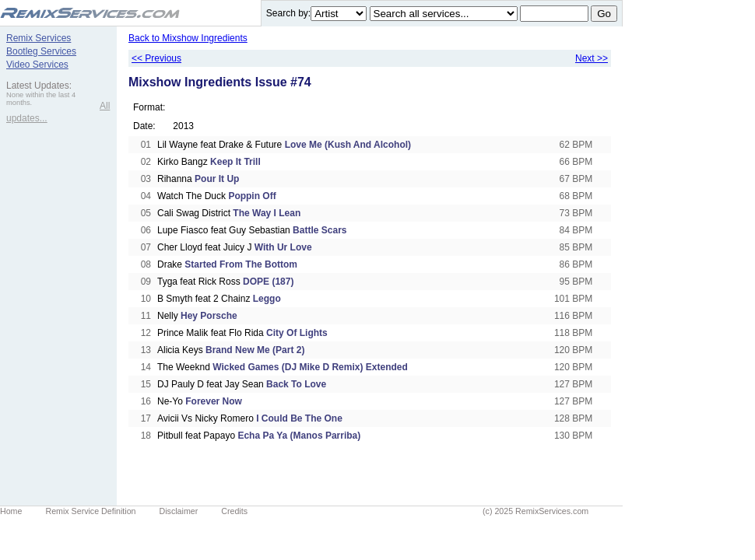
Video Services (37, 65)
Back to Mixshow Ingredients (188, 38)
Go (604, 14)
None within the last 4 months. (41, 99)
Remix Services (39, 38)
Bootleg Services (41, 51)
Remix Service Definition (90, 511)
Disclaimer (179, 511)
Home (11, 511)
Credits (234, 511)
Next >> (592, 58)
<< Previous (156, 58)
